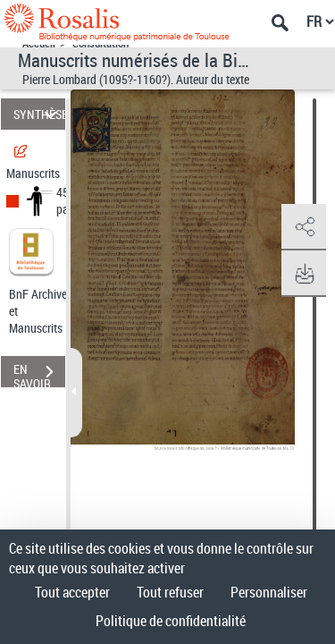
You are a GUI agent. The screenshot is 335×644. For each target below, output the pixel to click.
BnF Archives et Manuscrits (43, 311)
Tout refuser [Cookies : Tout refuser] (170, 592)
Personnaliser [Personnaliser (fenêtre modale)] (269, 592)
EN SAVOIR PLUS (39, 374)
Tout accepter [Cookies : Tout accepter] (72, 592)
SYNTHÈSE (39, 114)
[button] (304, 227)
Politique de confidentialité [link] (171, 621)
